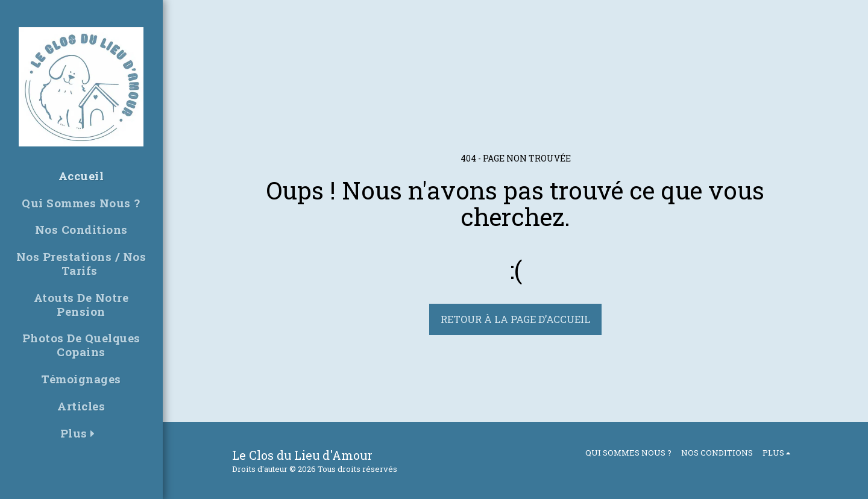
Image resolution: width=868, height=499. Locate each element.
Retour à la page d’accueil (515, 319)
